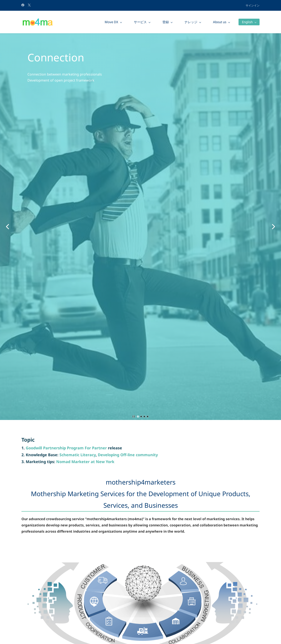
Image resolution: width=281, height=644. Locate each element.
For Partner (96, 448)
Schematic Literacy (78, 455)
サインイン (253, 5)
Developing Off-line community (128, 455)
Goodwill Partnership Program (55, 448)
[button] (8, 227)
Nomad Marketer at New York (85, 462)
